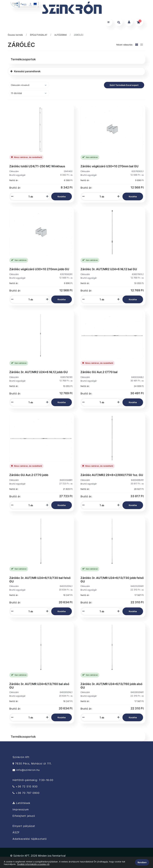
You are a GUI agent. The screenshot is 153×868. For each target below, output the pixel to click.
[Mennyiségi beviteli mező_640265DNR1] (99, 717)
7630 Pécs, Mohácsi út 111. (32, 764)
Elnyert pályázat (24, 826)
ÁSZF (16, 832)
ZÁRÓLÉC (79, 35)
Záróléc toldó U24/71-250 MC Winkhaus (37, 166)
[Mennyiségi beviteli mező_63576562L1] (99, 196)
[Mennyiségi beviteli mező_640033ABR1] (28, 505)
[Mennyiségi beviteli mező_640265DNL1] (28, 717)
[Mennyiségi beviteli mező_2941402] (28, 196)
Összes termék (15, 35)
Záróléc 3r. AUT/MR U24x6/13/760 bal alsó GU (39, 686)
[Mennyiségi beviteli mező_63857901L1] (99, 299)
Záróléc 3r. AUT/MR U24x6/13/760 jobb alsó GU (111, 686)
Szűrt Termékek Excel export (124, 85)
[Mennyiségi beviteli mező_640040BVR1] (99, 505)
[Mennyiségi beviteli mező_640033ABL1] (99, 402)
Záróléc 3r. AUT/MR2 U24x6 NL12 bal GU (109, 269)
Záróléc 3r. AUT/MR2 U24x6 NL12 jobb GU (38, 372)
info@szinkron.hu (26, 770)
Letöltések (21, 803)
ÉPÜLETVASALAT (39, 35)
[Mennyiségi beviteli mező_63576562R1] (28, 299)
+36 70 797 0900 (26, 793)
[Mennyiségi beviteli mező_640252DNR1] (99, 611)
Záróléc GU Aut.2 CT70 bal (99, 372)
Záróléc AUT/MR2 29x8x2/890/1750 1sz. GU (112, 475)
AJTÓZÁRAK (61, 35)
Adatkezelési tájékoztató (30, 839)
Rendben (142, 862)
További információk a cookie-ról (33, 864)
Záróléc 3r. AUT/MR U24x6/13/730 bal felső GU (40, 580)
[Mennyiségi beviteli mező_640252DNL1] (28, 611)
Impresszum (21, 809)
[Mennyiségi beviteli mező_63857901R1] (28, 402)
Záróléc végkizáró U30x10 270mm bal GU (109, 166)
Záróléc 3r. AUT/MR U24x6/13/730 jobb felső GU (112, 580)
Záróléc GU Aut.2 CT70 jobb (29, 475)
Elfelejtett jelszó (24, 816)
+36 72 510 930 (25, 787)
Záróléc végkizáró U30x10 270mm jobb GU (39, 269)
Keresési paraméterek (25, 71)
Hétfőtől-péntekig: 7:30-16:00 (33, 780)
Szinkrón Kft (21, 757)
